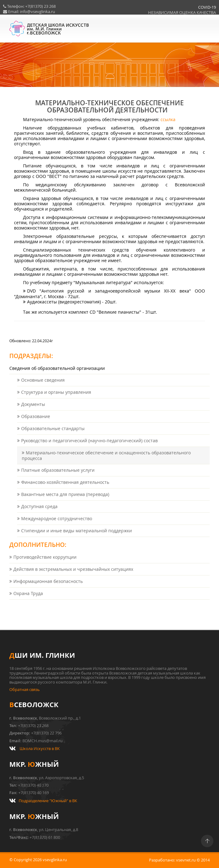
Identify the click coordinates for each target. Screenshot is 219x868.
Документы (33, 410)
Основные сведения (43, 386)
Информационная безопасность (48, 587)
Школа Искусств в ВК (40, 749)
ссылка (168, 126)
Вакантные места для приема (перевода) (65, 500)
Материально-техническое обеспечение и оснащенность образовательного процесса (106, 462)
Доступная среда (39, 513)
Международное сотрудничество (57, 525)
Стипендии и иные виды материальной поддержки (77, 537)
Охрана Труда (28, 600)
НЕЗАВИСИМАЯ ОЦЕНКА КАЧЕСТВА (176, 13)
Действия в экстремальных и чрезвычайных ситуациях (73, 575)
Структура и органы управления (56, 398)
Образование (36, 423)
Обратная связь (25, 690)
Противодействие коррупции (45, 563)
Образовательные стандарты (53, 435)
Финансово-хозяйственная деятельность (65, 488)
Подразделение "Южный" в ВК (48, 801)
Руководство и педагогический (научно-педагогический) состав (89, 447)
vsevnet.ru (186, 860)
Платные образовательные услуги (58, 476)
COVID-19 (201, 7)
